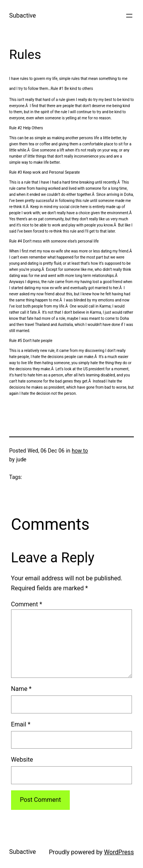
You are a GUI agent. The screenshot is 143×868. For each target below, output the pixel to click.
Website (22, 760)
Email (21, 724)
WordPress (119, 852)
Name (21, 689)
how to (80, 451)
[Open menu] (129, 16)
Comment (27, 604)
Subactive (22, 15)
